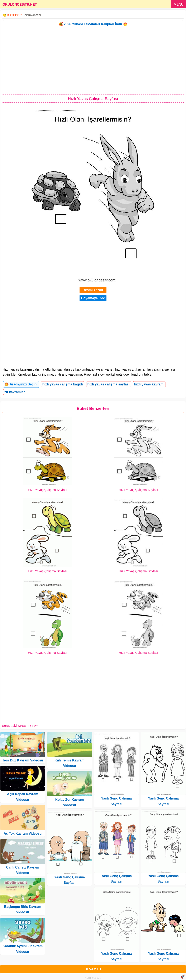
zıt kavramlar (15, 392)
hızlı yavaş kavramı (149, 384)
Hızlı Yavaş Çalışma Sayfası (48, 490)
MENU (179, 4)
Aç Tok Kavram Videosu (23, 834)
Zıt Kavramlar (33, 15)
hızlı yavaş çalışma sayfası (109, 384)
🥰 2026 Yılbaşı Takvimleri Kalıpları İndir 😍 (93, 24)
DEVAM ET (93, 969)
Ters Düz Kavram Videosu (23, 760)
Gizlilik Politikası (93, 978)
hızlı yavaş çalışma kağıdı (63, 384)
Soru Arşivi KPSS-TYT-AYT (21, 726)
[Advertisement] (93, 61)
